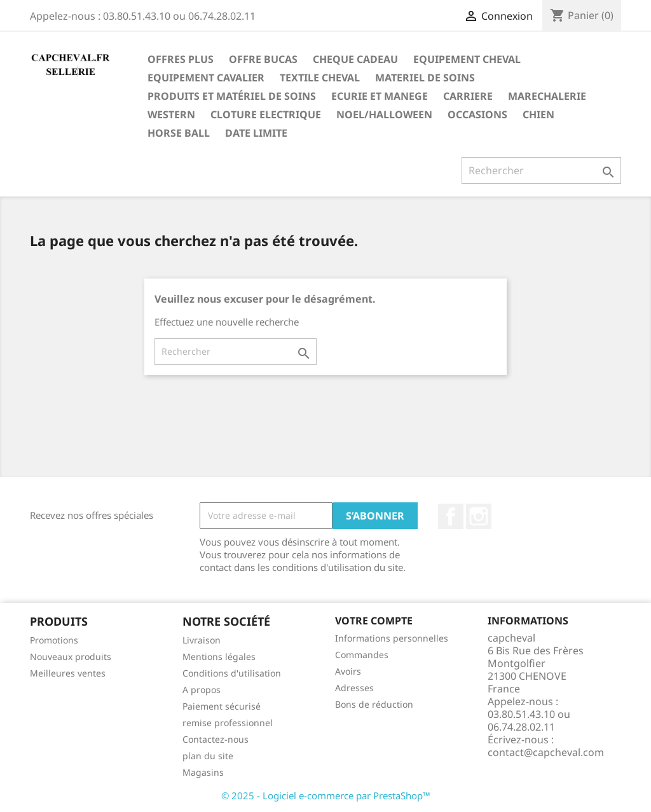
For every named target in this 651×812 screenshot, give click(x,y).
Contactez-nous (216, 739)
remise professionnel (228, 723)
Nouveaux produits (71, 657)
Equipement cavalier (206, 78)
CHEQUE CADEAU (355, 59)
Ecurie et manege (380, 96)
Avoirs (348, 671)
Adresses (354, 688)
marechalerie (547, 96)
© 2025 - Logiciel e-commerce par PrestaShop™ (326, 795)
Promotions (54, 640)
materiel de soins (425, 78)
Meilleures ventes (68, 673)
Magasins (203, 772)
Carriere (468, 96)
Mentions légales (219, 657)
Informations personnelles (392, 638)
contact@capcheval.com (546, 752)
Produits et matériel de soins (232, 96)
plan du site (208, 756)
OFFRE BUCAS (263, 59)
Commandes (362, 655)
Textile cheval (320, 78)
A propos (202, 690)
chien (538, 114)
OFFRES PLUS (181, 59)
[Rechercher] (541, 170)
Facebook (451, 516)
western (171, 114)
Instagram (479, 516)
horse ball (179, 133)
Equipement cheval (467, 59)
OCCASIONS (477, 114)
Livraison (202, 640)
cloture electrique (266, 114)
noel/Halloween (384, 114)
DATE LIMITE (256, 133)
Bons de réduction (374, 704)
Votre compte (374, 621)
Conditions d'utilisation (232, 673)
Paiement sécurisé (222, 706)
